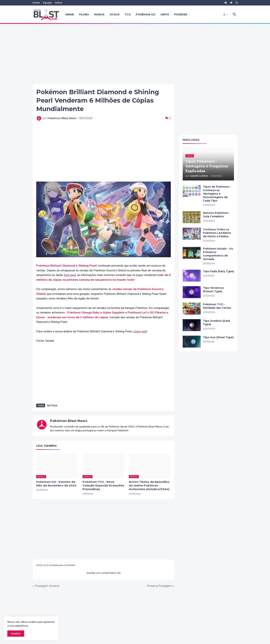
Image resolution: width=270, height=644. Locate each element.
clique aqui (140, 331)
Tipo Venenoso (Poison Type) (214, 290)
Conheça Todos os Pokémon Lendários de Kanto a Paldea (217, 233)
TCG (128, 14)
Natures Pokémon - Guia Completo (217, 215)
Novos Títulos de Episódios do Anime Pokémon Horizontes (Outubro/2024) (149, 486)
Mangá (99, 14)
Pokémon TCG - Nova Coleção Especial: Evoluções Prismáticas (103, 486)
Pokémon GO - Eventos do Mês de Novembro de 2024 (56, 484)
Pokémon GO (146, 14)
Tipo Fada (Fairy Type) (218, 271)
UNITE (165, 14)
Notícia (52, 406)
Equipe (47, 3)
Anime (70, 14)
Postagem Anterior (47, 586)
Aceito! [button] (16, 634)
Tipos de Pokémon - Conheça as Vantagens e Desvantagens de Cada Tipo (217, 194)
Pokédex (181, 14)
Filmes (84, 14)
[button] (226, 15)
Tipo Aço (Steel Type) (218, 337)
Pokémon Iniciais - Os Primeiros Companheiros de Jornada (218, 254)
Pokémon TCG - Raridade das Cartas (217, 306)
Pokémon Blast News (69, 421)
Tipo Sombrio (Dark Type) (217, 323)
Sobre (58, 3)
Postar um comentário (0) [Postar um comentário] (104, 573)
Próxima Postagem (160, 586)
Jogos (115, 14)
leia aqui (70, 275)
